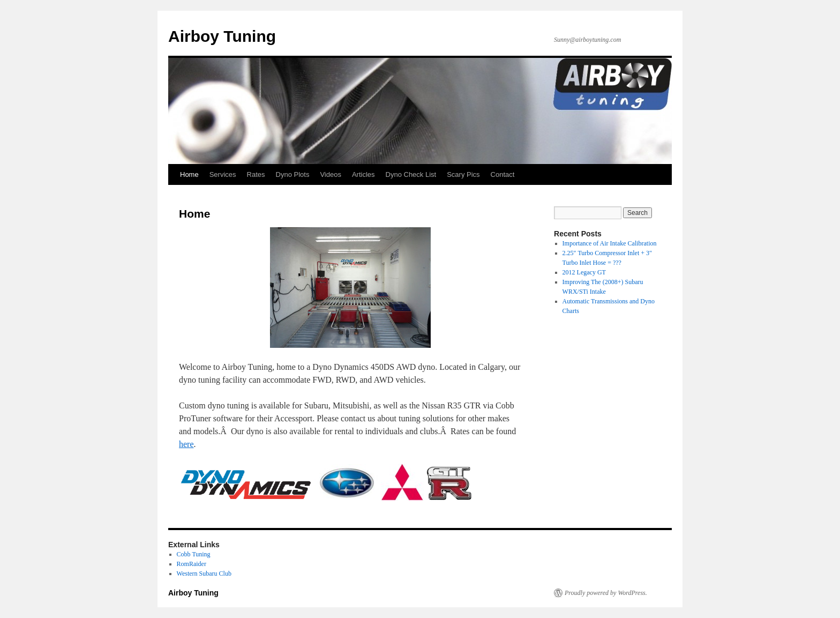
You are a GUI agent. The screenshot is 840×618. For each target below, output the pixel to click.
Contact (503, 174)
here (186, 444)
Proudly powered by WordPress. (606, 593)
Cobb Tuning (194, 554)
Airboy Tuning (222, 36)
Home (189, 174)
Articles (363, 174)
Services (223, 174)
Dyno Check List (411, 174)
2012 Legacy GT (584, 272)
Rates (256, 174)
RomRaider (192, 564)
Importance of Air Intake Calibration (610, 243)
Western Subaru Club (204, 574)
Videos (331, 174)
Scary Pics (463, 174)
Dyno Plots (293, 174)
